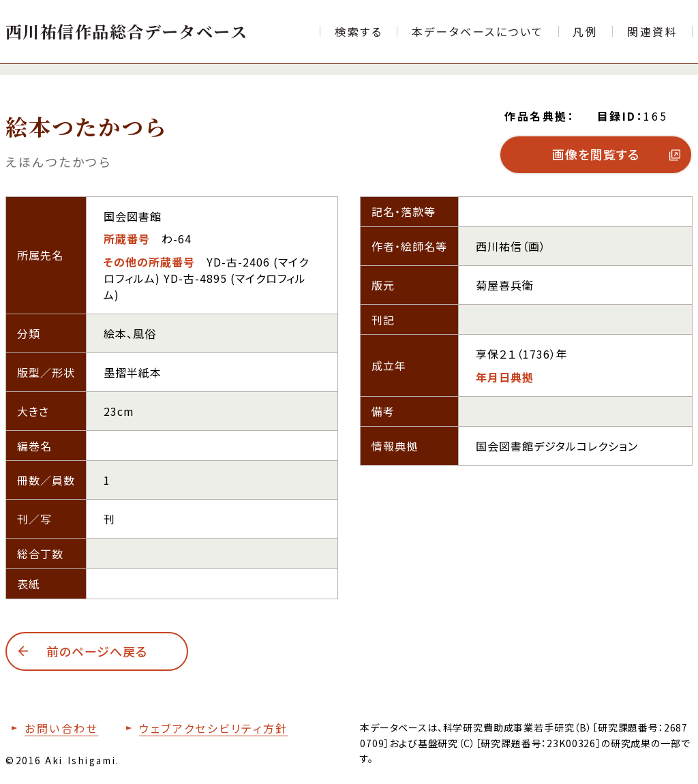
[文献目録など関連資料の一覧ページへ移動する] (652, 31)
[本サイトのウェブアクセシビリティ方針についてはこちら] (204, 728)
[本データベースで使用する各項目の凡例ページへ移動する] (586, 31)
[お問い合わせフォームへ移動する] (52, 728)
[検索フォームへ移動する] (359, 31)
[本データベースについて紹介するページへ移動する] (478, 31)
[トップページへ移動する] (126, 31)
